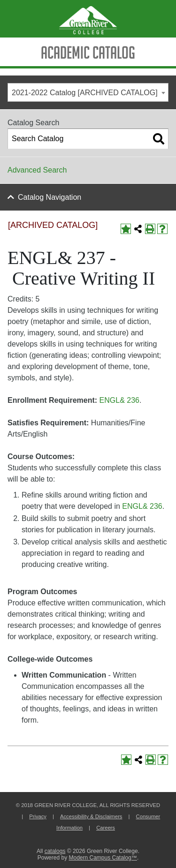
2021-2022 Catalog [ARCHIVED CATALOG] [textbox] (85, 93)
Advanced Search (37, 170)
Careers (106, 828)
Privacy (38, 816)
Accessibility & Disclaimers (91, 816)
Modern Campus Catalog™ (103, 858)
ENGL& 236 (119, 400)
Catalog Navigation (50, 197)
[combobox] (88, 92)
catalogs (55, 851)
